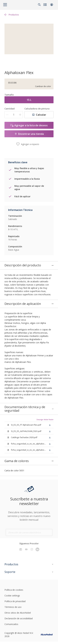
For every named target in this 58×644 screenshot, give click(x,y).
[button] (52, 5)
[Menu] (5, 5)
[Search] (39, 5)
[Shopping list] (45, 5)
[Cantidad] (14, 115)
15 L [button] (29, 100)
